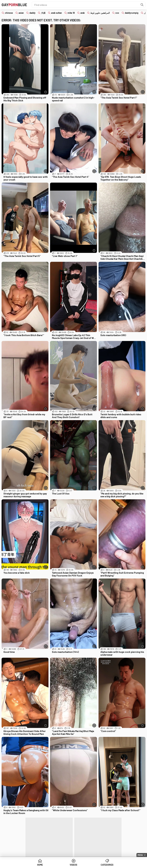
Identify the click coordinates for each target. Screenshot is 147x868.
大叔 (43, 13)
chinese (9, 13)
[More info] (46, 92)
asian (21, 13)
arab (83, 13)
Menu (140, 855)
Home (40, 865)
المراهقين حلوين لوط (100, 13)
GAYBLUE (14, 5)
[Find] (142, 5)
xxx (117, 13)
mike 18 (71, 13)
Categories (107, 865)
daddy (32, 13)
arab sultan (57, 13)
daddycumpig (132, 13)
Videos (73, 865)
